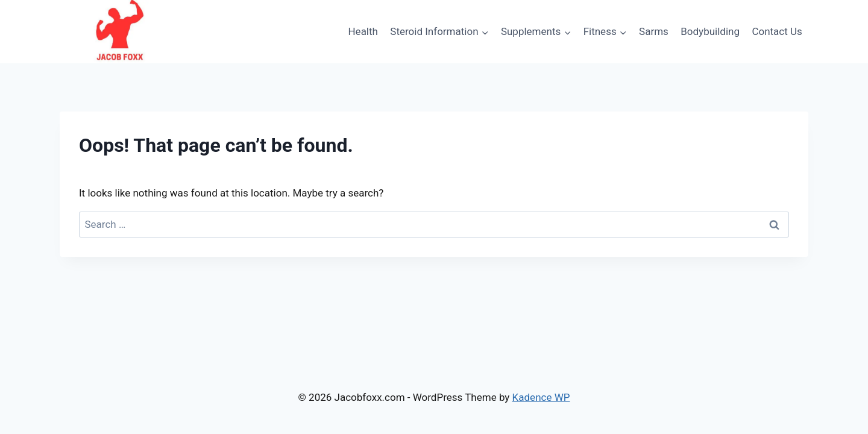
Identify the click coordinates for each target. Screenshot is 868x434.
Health (363, 31)
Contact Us (777, 31)
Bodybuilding (710, 31)
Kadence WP (541, 397)
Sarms (654, 31)
